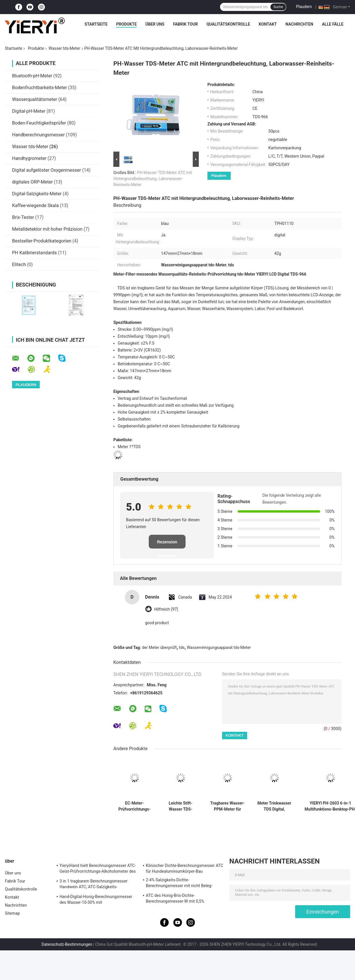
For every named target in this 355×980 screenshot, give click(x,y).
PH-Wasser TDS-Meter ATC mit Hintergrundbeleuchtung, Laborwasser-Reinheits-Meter (153, 179)
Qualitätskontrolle (228, 24)
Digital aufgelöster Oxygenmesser (46, 170)
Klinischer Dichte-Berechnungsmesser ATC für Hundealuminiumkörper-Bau (185, 868)
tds (182, 647)
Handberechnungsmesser (38, 135)
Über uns (155, 24)
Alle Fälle (333, 24)
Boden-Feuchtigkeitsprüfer (39, 123)
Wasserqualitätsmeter (35, 99)
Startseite (96, 24)
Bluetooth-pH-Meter (32, 76)
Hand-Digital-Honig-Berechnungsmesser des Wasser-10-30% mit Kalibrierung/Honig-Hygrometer (96, 900)
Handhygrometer (29, 158)
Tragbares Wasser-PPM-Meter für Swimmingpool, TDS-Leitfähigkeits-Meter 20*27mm (227, 806)
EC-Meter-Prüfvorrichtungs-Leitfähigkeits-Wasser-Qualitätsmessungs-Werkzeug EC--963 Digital (134, 806)
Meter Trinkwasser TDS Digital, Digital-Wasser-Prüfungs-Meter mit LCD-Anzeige (274, 806)
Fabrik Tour (185, 24)
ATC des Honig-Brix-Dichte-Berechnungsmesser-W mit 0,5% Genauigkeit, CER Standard (175, 899)
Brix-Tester (23, 217)
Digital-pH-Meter (29, 111)
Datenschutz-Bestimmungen (67, 944)
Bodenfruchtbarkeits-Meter (40, 88)
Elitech (19, 264)
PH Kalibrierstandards (35, 253)
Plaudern (304, 7)
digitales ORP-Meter (32, 182)
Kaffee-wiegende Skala (35, 206)
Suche (278, 7)
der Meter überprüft (160, 647)
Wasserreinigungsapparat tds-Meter (219, 647)
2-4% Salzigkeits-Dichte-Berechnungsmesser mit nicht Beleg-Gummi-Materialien (179, 884)
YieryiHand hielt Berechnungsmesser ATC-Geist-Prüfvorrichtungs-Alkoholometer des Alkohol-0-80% (98, 869)
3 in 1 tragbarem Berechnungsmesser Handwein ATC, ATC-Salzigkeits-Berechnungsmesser (93, 885)
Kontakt (268, 24)
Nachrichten (299, 24)
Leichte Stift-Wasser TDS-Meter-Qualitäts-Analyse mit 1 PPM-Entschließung (181, 806)
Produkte (126, 24)
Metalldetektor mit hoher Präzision (47, 229)
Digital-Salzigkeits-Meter (37, 194)
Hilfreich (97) (166, 609)
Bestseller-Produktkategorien (42, 241)
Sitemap (12, 913)
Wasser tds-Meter (64, 48)
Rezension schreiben (167, 544)
